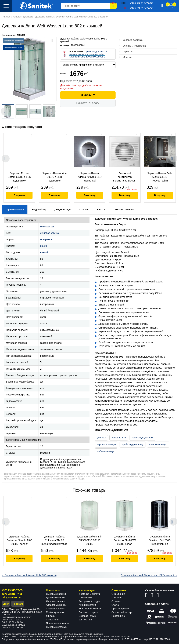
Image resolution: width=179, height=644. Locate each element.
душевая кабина (49, 233)
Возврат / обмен (88, 616)
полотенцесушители (142, 438)
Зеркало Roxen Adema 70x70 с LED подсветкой (90, 177)
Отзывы (116, 601)
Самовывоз (85, 598)
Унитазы (51, 616)
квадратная (47, 239)
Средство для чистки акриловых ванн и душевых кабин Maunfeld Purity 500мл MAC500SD (88, 54)
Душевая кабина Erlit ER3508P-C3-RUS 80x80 (90, 540)
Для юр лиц (85, 620)
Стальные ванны (56, 609)
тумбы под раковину (133, 444)
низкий (44, 252)
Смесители (52, 620)
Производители (120, 609)
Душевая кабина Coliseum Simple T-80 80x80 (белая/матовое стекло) (19, 541)
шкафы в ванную (158, 444)
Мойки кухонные (55, 612)
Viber (6, 604)
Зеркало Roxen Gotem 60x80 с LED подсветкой (19, 177)
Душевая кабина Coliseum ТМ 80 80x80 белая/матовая (54, 540)
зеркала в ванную (106, 444)
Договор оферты (88, 612)
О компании (118, 594)
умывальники (119, 438)
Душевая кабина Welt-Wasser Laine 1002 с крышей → (149, 575)
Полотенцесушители (58, 623)
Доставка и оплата (89, 594)
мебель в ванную (106, 451)
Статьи (115, 605)
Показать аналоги (88, 103)
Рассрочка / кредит (89, 601)
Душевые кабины (56, 594)
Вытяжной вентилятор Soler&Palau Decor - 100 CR (125, 177)
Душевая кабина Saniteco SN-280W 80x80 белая (125, 540)
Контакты (117, 598)
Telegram (18, 604)
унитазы (101, 438)
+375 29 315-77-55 (12, 590)
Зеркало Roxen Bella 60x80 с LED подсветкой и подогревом (160, 177)
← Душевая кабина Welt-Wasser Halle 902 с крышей (29, 575)
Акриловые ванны (56, 605)
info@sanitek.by (11, 598)
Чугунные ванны (55, 601)
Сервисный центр (122, 612)
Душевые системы (57, 627)
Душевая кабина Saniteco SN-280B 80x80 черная (160, 540)
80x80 (44, 246)
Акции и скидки (87, 605)
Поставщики (119, 616)
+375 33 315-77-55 (12, 594)
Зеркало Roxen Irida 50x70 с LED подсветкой (54, 177)
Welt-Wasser (47, 227)
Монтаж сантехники (90, 609)
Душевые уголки (55, 598)
